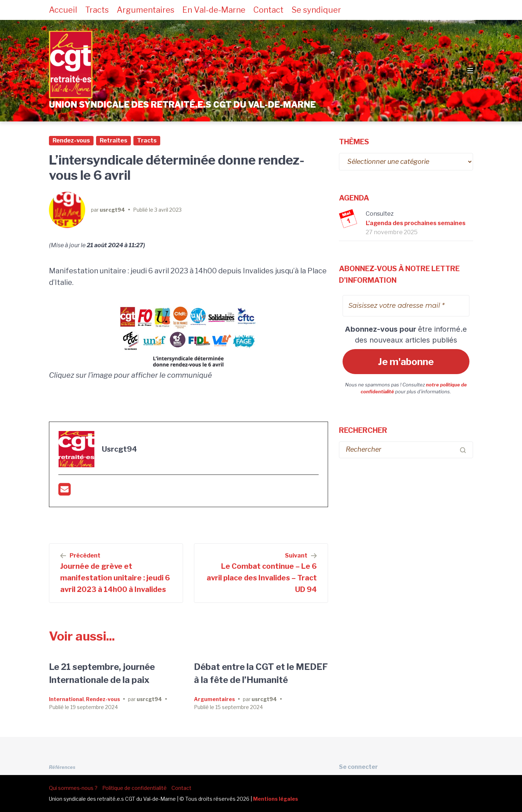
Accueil (63, 10)
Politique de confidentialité (134, 788)
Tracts (97, 10)
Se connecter (358, 767)
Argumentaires (146, 10)
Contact (268, 10)
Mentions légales (275, 799)
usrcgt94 (112, 210)
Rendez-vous (71, 140)
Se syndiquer (316, 10)
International (66, 699)
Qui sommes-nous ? (73, 788)
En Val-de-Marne (214, 10)
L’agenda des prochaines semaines (416, 223)
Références (62, 767)
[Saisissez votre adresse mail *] (406, 306)
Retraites (113, 140)
